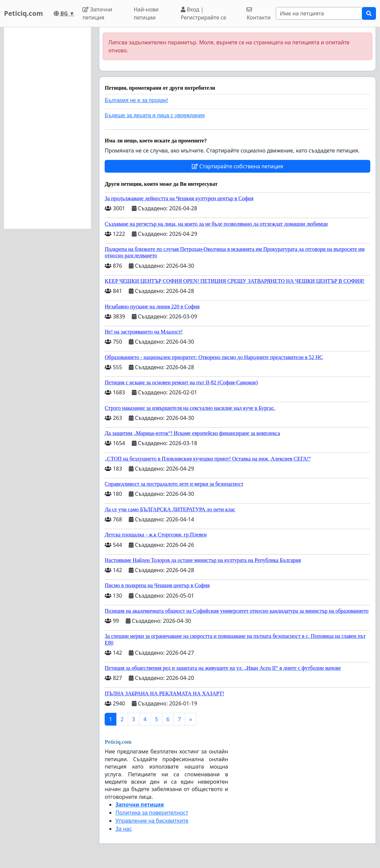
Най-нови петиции (146, 13)
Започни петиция (97, 13)
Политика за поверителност (152, 813)
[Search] (319, 13)
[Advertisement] (47, 128)
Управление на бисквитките (152, 821)
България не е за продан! (136, 100)
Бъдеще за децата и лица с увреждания (155, 115)
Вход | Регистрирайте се (204, 13)
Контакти (258, 14)
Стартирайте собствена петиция (237, 166)
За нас (124, 829)
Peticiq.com (23, 13)
